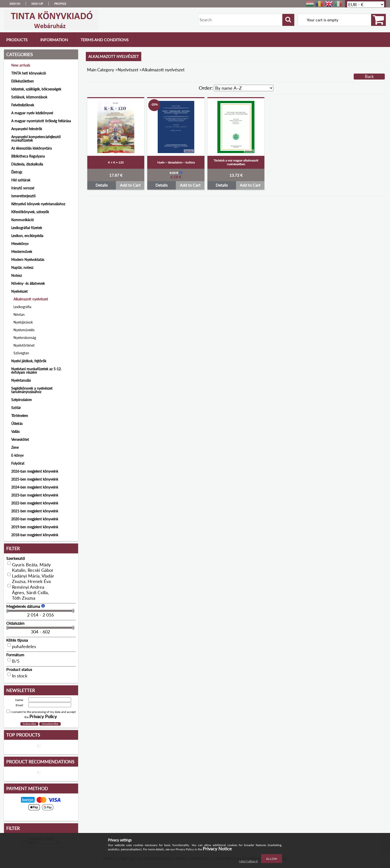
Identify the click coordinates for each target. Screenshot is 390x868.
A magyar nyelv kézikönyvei (32, 113)
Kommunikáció (23, 220)
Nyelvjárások (23, 322)
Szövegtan (21, 353)
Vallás (15, 432)
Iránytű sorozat (23, 188)
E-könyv (17, 455)
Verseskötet (20, 439)
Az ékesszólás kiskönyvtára (31, 148)
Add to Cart (130, 185)
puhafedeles (24, 646)
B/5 (16, 661)
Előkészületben (23, 81)
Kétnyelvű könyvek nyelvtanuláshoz (38, 204)
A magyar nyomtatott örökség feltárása (41, 121)
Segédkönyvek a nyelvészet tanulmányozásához (32, 390)
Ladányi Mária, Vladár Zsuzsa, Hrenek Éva (33, 579)
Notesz (17, 275)
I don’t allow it (248, 861)
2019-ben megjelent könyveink (35, 527)
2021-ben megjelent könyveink (35, 511)
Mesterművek (22, 252)
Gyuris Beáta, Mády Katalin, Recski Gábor (33, 567)
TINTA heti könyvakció (29, 73)
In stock (20, 676)
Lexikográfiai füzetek (27, 228)
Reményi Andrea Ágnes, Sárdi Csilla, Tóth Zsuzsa (30, 592)
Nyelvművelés (24, 330)
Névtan (19, 314)
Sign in (15, 4)
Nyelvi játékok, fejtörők (29, 361)
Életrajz (17, 172)
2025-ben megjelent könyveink (35, 479)
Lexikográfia (22, 307)
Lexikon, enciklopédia (27, 236)
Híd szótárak (21, 180)
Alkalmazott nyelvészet (31, 299)
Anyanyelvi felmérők (27, 129)
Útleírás (17, 424)
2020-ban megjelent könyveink (35, 519)
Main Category (101, 70)
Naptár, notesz (22, 268)
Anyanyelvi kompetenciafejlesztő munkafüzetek (36, 139)
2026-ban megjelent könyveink (35, 471)
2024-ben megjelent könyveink (35, 487)
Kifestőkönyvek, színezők (30, 212)
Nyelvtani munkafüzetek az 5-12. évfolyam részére (36, 371)
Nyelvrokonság (25, 338)
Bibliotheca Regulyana (28, 156)
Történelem (20, 416)
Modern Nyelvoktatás (28, 260)
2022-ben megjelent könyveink (35, 503)
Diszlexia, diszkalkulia (27, 164)
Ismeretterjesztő (23, 196)
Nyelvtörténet (24, 345)
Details (102, 185)
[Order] (244, 88)
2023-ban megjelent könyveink (35, 495)
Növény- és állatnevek (28, 283)
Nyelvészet (128, 70)
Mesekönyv (20, 244)
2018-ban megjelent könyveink (35, 535)
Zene (15, 447)
